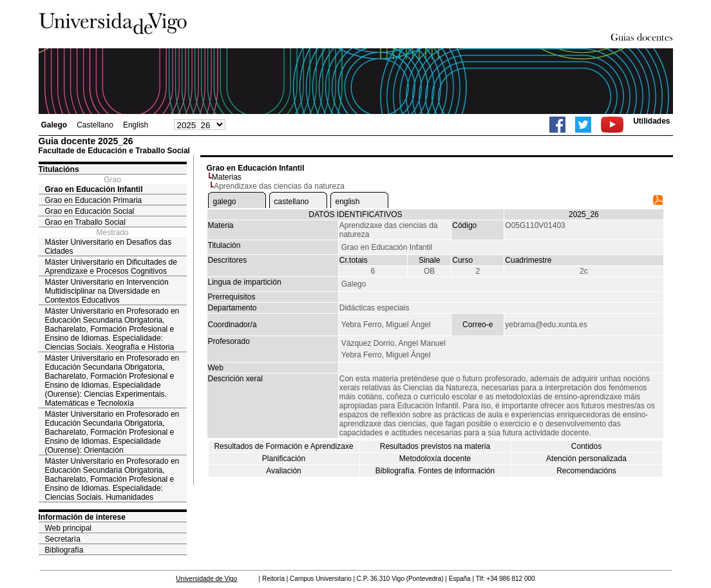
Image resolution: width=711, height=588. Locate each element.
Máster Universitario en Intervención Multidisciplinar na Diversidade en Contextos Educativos (107, 291)
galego (225, 202)
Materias (227, 177)
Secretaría (63, 539)
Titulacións (59, 169)
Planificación (284, 459)
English (136, 125)
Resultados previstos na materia (435, 446)
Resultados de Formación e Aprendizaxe (283, 446)
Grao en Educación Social (90, 211)
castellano (292, 202)
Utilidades (651, 121)
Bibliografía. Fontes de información (435, 471)
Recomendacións (586, 471)
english (348, 202)
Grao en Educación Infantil (94, 189)
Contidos (586, 446)
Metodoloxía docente (435, 459)
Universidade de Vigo (206, 579)
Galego (54, 125)
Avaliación (283, 471)
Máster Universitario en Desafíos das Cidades (109, 247)
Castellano (95, 125)
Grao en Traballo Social (85, 222)
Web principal (68, 528)
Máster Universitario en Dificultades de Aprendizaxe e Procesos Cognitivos (111, 267)
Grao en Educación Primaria (94, 200)
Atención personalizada (586, 459)
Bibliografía (64, 550)
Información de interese (82, 517)
